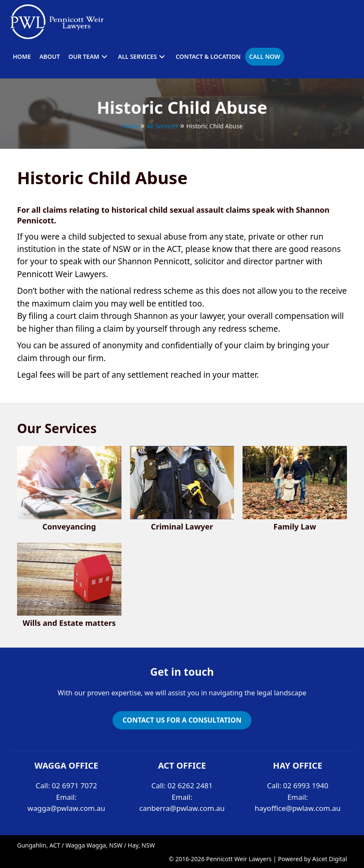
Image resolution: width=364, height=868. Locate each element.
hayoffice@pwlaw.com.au (298, 808)
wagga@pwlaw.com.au (66, 808)
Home (130, 126)
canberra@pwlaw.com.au (182, 808)
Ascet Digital (329, 859)
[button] (104, 56)
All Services (162, 126)
